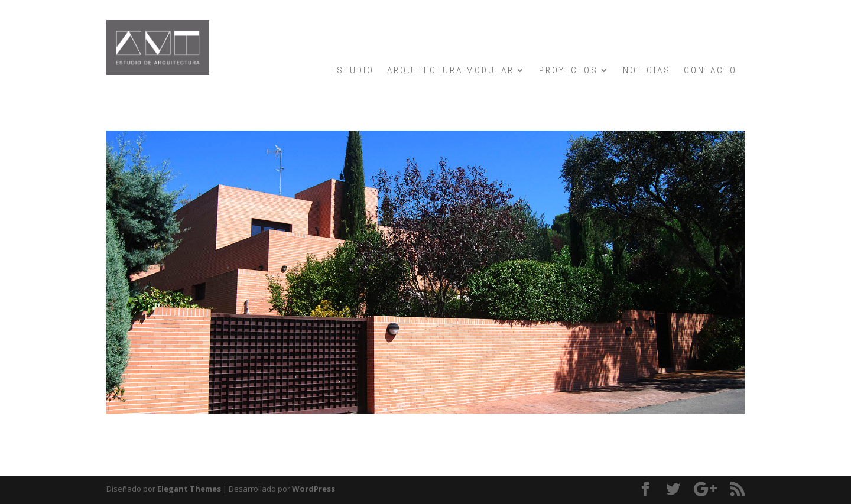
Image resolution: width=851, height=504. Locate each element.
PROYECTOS (569, 71)
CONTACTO (710, 71)
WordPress (314, 489)
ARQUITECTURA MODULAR (451, 71)
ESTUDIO (353, 71)
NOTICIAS (647, 71)
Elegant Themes (189, 489)
